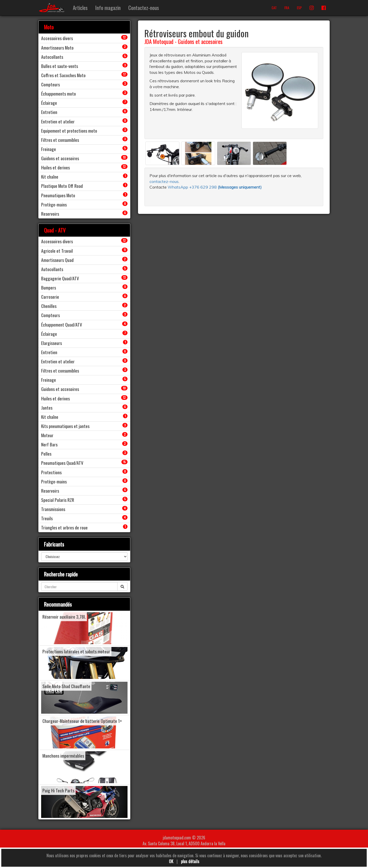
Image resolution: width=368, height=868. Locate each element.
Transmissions (53, 509)
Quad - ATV (55, 230)
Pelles (46, 454)
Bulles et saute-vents (60, 66)
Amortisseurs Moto (57, 48)
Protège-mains (54, 204)
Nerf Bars (49, 444)
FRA (287, 8)
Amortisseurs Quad (57, 260)
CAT (274, 8)
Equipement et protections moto (69, 131)
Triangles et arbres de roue (64, 527)
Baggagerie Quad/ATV (60, 278)
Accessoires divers (57, 38)
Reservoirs (50, 214)
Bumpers (49, 287)
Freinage (49, 149)
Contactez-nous (144, 8)
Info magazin (108, 8)
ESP (299, 8)
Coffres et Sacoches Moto (63, 75)
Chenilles (49, 306)
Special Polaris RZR (58, 500)
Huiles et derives (55, 167)
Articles (80, 8)
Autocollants (52, 57)
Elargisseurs (51, 343)
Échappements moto (59, 94)
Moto (49, 27)
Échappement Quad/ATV (62, 325)
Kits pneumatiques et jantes (65, 426)
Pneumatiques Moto (58, 195)
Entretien (49, 112)
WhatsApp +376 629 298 (193, 187)
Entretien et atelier (58, 121)
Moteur (47, 435)
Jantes (47, 408)
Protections (51, 472)
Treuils (47, 518)
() (240, 187)
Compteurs (50, 84)
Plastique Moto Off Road (62, 186)
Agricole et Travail (57, 251)
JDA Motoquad (159, 41)
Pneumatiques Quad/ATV (62, 463)
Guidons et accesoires (200, 41)
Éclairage (49, 103)
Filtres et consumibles (60, 140)
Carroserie (50, 297)
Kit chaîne (50, 177)
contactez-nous (164, 181)
